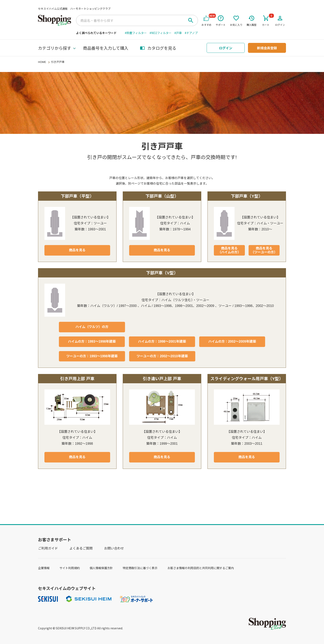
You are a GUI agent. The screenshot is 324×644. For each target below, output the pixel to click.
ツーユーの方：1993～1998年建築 (92, 356)
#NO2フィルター (161, 33)
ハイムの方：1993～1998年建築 (92, 341)
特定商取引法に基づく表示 (140, 568)
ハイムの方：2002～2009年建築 (232, 341)
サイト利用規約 (70, 568)
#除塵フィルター (136, 33)
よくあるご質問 (81, 548)
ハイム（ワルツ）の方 (92, 327)
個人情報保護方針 (101, 568)
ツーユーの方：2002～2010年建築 (162, 356)
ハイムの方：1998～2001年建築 (162, 341)
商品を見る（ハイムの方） (229, 250)
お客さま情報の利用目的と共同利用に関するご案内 (201, 568)
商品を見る (77, 250)
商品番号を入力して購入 (106, 48)
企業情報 (44, 568)
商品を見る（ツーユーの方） (264, 250)
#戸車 (178, 33)
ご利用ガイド (48, 548)
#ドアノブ (191, 33)
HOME (42, 62)
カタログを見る (158, 48)
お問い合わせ (114, 548)
